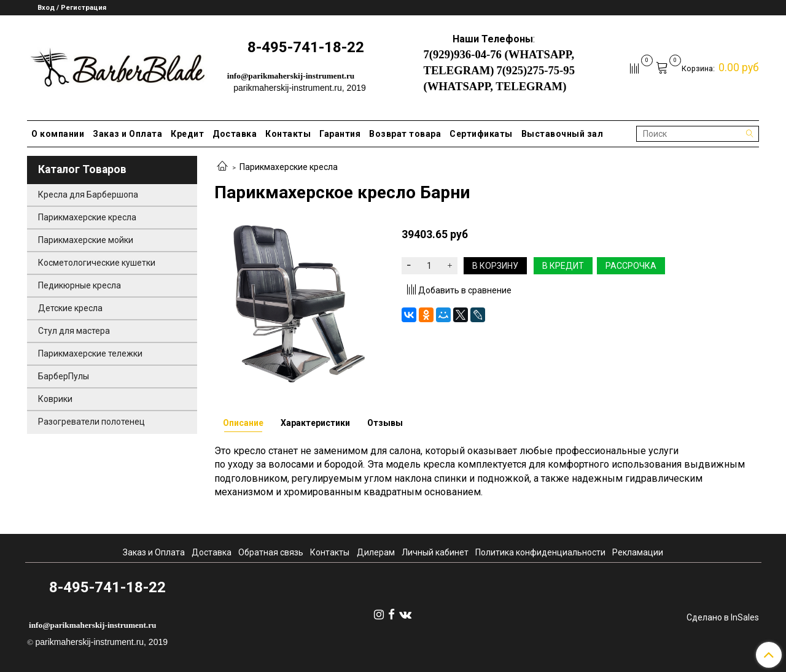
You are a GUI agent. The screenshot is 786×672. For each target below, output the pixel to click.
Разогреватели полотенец (91, 422)
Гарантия (340, 134)
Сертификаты (481, 134)
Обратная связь (271, 552)
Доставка (235, 134)
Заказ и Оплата (127, 134)
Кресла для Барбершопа (88, 195)
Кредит (187, 134)
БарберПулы (64, 376)
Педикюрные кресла (80, 285)
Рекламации (638, 552)
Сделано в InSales (723, 617)
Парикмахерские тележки (90, 353)
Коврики (55, 399)
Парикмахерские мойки (86, 240)
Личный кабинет (435, 552)
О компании (58, 134)
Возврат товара (405, 134)
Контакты (288, 134)
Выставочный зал (562, 134)
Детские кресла (70, 308)
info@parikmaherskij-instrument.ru (291, 76)
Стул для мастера (74, 331)
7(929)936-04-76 (462, 54)
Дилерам (376, 552)
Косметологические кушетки (97, 263)
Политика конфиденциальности (540, 552)
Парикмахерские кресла (289, 167)
